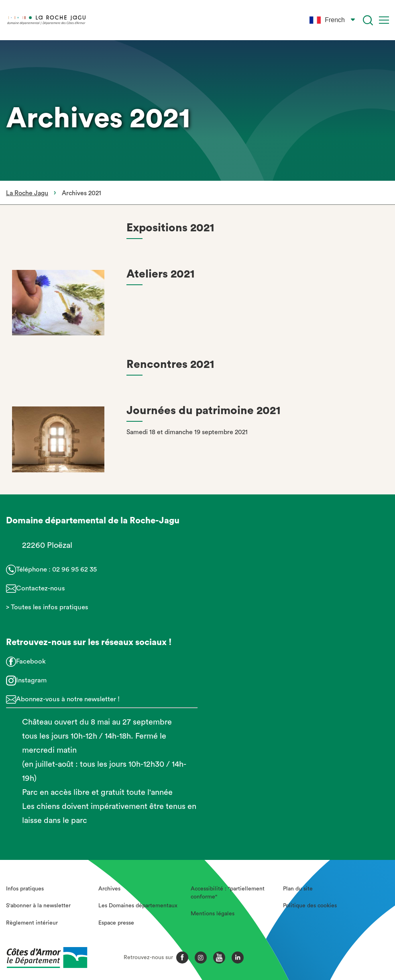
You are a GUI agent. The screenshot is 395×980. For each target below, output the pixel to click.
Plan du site (298, 889)
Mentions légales (213, 914)
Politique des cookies (310, 906)
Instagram (31, 680)
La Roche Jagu (27, 193)
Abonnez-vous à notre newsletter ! (68, 699)
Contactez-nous (41, 588)
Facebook (31, 661)
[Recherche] (368, 20)
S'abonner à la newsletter (38, 906)
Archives (109, 889)
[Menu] (384, 20)
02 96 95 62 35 (74, 569)
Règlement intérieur (32, 923)
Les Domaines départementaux (138, 906)
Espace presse (116, 923)
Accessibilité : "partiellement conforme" (228, 893)
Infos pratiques (25, 889)
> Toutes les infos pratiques (47, 607)
